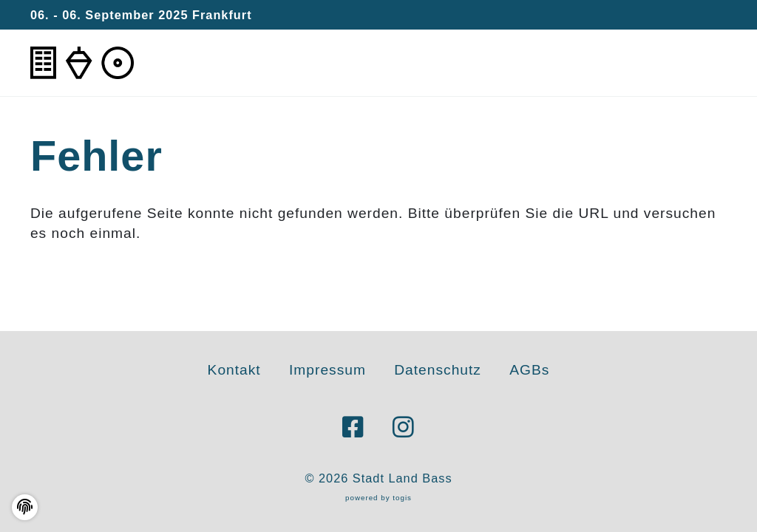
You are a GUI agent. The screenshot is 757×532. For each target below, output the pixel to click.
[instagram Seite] (404, 428)
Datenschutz (438, 370)
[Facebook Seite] (353, 428)
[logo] (82, 63)
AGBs (529, 370)
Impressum (327, 370)
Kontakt (234, 370)
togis (402, 498)
